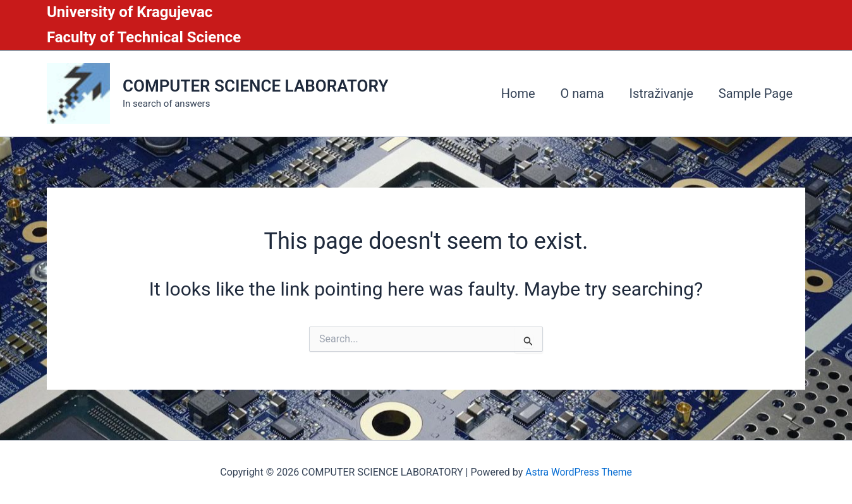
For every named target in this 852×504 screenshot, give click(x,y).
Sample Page (756, 93)
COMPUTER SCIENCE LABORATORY (255, 86)
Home (518, 93)
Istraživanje (661, 93)
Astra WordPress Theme (578, 472)
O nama (582, 93)
